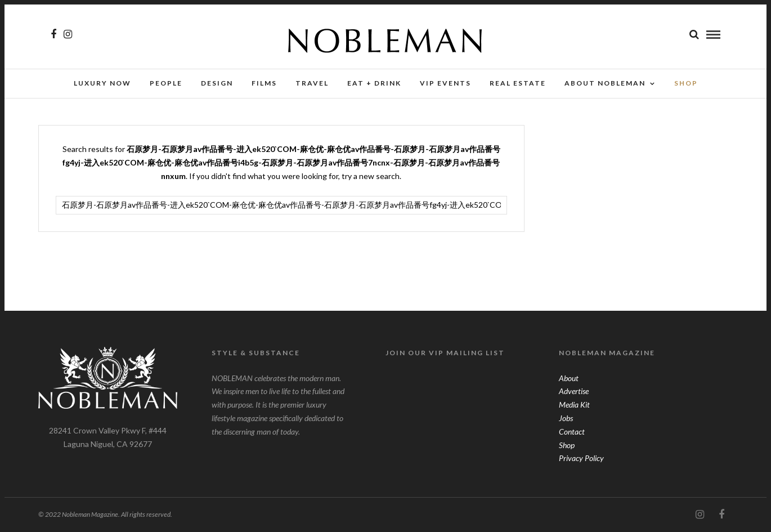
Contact (572, 432)
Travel (312, 83)
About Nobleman (605, 83)
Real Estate (518, 83)
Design (217, 83)
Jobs (566, 418)
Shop (567, 445)
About (569, 378)
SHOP (686, 83)
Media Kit (574, 404)
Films (264, 83)
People (166, 83)
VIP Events (445, 83)
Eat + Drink (374, 83)
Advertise (574, 391)
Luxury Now (102, 83)
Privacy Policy (581, 458)
